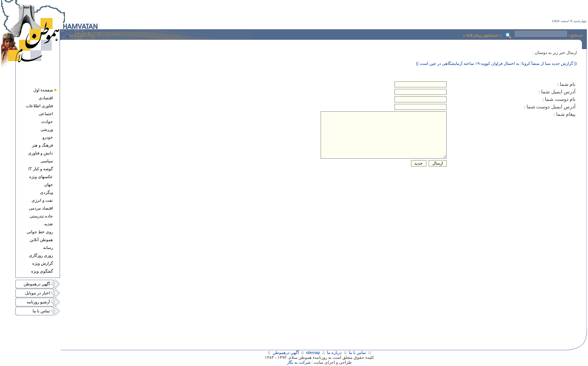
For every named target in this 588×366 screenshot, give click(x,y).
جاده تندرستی (41, 216)
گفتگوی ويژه (42, 271)
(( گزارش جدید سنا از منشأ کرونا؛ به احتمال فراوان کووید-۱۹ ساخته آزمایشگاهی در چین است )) (496, 63)
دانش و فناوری (40, 153)
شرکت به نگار (299, 362)
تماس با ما (41, 311)
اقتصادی (46, 98)
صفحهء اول (43, 90)
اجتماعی (46, 114)
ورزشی (47, 129)
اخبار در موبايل (37, 293)
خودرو (48, 137)
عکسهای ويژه (41, 177)
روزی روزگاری (41, 255)
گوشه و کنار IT (41, 169)
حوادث (47, 121)
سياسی (47, 161)
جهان (49, 184)
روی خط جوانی (40, 232)
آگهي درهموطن (37, 284)
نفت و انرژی (42, 200)
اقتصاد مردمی (41, 208)
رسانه (48, 247)
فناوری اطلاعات (39, 106)
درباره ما (334, 352)
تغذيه (49, 224)
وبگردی (46, 192)
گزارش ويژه (43, 263)
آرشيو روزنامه (38, 302)
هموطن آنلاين (41, 240)
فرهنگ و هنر (42, 145)
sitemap (313, 352)
